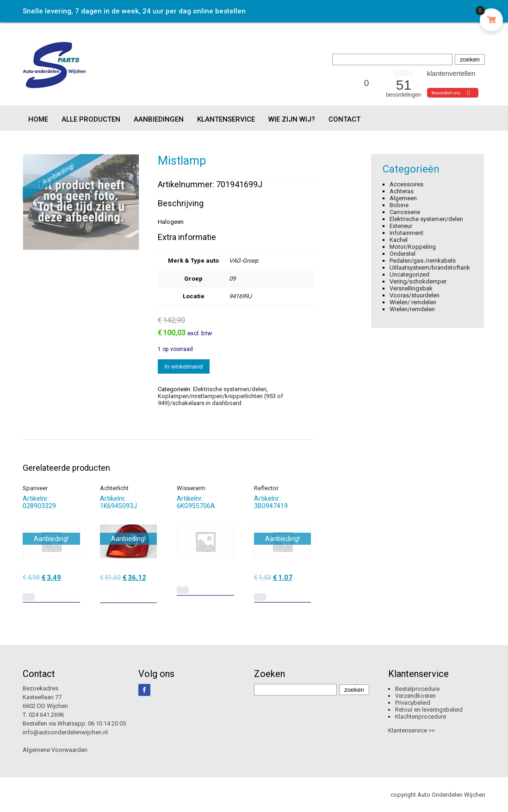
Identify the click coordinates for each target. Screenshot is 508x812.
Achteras (402, 191)
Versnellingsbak (411, 288)
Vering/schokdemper (418, 281)
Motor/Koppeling (413, 247)
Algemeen (403, 198)
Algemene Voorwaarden (55, 750)
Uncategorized (409, 274)
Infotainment (406, 233)
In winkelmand (183, 366)
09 (232, 279)
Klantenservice (226, 119)
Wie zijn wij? (292, 119)
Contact (344, 119)
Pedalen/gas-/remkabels (423, 261)
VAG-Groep (244, 261)
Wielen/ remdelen (413, 302)
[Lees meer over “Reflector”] (260, 597)
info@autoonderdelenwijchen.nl (65, 732)
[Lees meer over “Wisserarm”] (183, 590)
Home (38, 119)
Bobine (399, 205)
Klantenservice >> (412, 730)
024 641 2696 (46, 715)
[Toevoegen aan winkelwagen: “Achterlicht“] (151, 592)
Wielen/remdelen (412, 309)
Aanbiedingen (159, 119)
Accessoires (406, 184)
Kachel (399, 240)
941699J (240, 296)
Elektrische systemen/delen (230, 389)
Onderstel (403, 254)
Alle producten (91, 119)
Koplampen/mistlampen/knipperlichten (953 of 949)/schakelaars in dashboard (220, 400)
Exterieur (401, 226)
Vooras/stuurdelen (415, 295)
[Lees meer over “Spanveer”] (29, 597)
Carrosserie (405, 212)
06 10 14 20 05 (107, 723)
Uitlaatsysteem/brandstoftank (430, 268)
